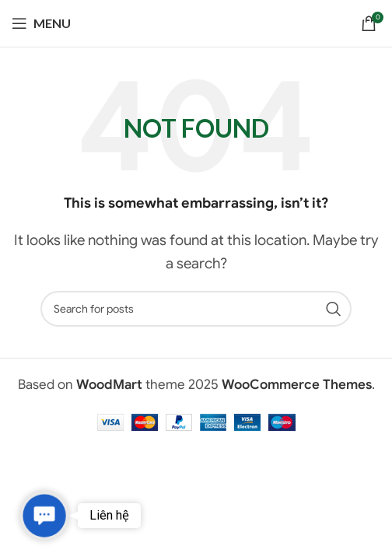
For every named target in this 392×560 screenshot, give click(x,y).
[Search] (196, 309)
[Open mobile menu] (41, 23)
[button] (45, 516)
